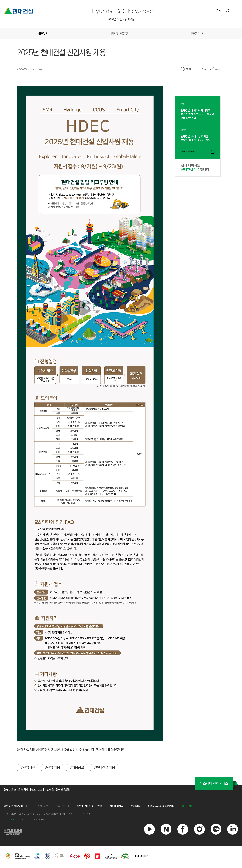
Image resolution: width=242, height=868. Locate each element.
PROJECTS (120, 34)
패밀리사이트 (189, 807)
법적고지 (60, 806)
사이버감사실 (116, 806)
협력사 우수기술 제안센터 (161, 806)
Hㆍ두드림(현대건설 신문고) (87, 806)
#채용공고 (77, 768)
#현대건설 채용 (105, 768)
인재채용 (136, 806)
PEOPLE (197, 34)
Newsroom (124, 11)
